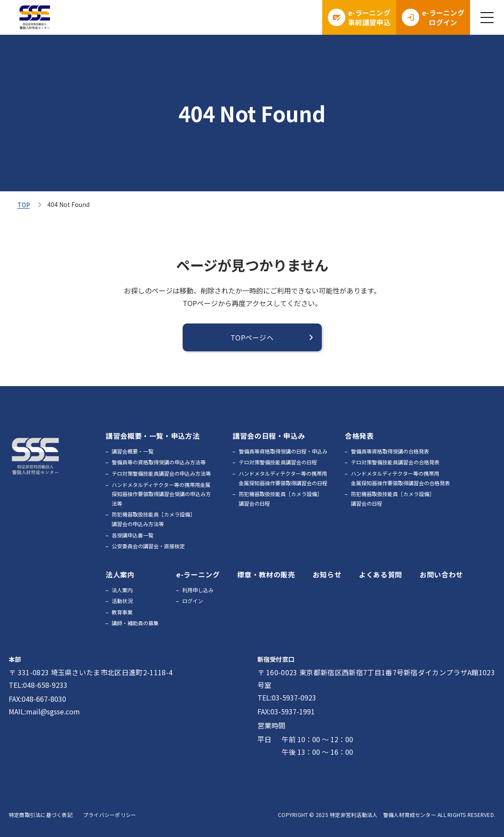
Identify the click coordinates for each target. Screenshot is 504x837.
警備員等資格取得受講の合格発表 (390, 451)
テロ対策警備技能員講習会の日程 (278, 462)
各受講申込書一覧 (133, 535)
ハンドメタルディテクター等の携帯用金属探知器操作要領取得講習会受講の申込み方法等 (161, 494)
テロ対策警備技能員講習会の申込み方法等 (161, 473)
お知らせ (327, 574)
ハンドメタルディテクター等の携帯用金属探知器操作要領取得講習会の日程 (283, 478)
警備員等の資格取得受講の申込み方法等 (159, 462)
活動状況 (122, 601)
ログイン (193, 601)
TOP (24, 205)
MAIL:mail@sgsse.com (44, 711)
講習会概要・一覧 (133, 451)
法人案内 (122, 590)
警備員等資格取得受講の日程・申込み (283, 451)
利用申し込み (198, 590)
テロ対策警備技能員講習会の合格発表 (395, 462)
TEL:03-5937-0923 (287, 697)
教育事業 (122, 612)
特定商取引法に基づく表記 (41, 815)
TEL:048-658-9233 (38, 685)
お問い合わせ (441, 574)
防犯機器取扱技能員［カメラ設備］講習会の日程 (280, 499)
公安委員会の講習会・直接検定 (148, 546)
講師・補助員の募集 (135, 623)
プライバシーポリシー (110, 815)
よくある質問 (381, 574)
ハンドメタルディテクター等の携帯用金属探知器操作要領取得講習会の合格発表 (401, 478)
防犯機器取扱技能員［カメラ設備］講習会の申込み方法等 (154, 519)
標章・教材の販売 (266, 574)
